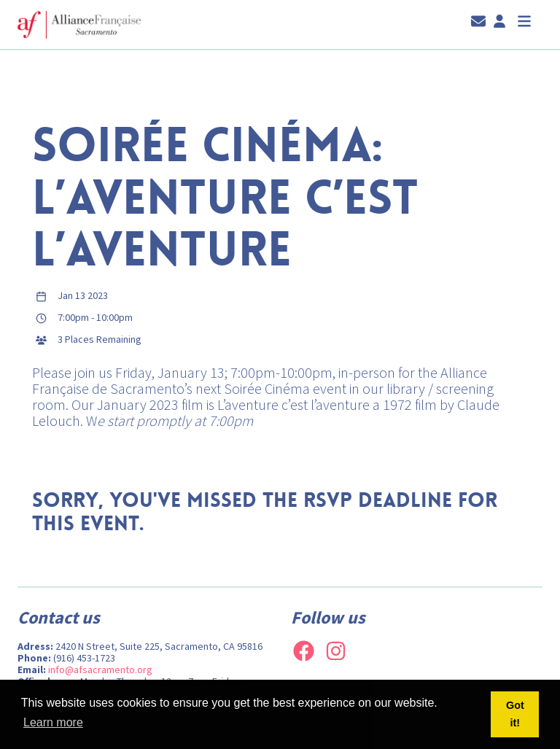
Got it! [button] (515, 714)
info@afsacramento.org (100, 670)
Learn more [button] (53, 722)
